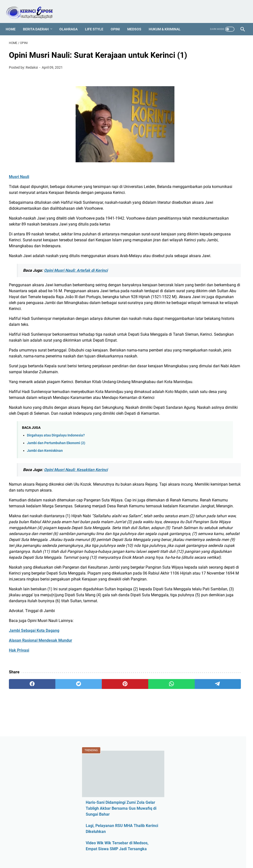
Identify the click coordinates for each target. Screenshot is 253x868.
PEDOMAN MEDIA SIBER (95, 850)
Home (14, 21)
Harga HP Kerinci (203, 319)
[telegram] (150, 798)
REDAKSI (64, 850)
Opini (118, 21)
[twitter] (56, 798)
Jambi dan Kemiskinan (45, 523)
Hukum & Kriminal (168, 21)
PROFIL (125, 850)
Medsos (137, 21)
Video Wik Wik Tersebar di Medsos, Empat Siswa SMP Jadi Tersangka (211, 137)
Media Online (200, 386)
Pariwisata (198, 420)
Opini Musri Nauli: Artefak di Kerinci (76, 301)
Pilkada (195, 428)
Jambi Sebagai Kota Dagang (34, 744)
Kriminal (196, 370)
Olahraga (72, 21)
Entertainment (201, 311)
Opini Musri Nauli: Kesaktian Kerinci (76, 542)
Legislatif (197, 378)
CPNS (194, 294)
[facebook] (25, 798)
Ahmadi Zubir (200, 260)
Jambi (194, 353)
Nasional (196, 403)
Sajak (193, 454)
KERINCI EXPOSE (133, 860)
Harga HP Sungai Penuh (210, 328)
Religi (193, 445)
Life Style (97, 21)
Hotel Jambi (199, 336)
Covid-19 (196, 302)
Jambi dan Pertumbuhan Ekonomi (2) (56, 515)
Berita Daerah (39, 21)
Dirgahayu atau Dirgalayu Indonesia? (56, 508)
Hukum (195, 344)
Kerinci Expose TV (204, 361)
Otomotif (196, 412)
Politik (194, 437)
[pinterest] (87, 798)
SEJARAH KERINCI (181, 850)
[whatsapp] (119, 798)
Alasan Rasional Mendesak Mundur (41, 754)
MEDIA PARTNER (149, 850)
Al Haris (195, 269)
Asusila (195, 277)
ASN (192, 252)
